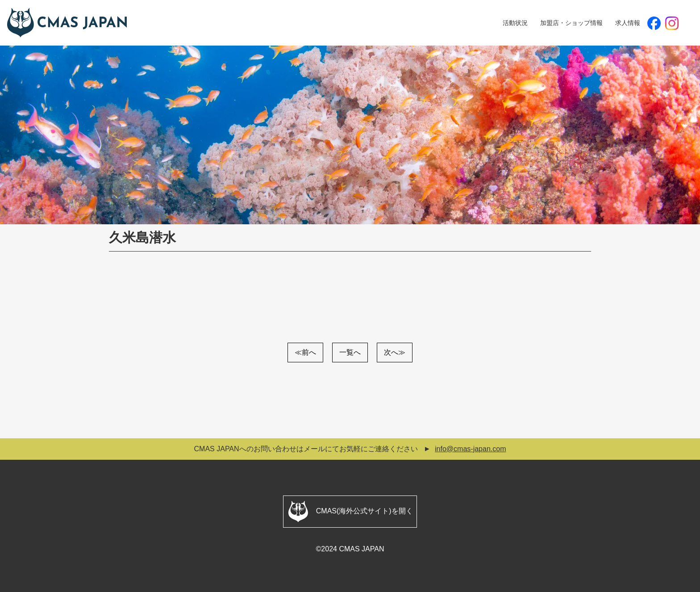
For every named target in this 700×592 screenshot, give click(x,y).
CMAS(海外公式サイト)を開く (350, 512)
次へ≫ (395, 352)
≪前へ (305, 352)
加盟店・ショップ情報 (571, 23)
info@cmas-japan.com (470, 449)
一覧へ (350, 352)
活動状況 (515, 23)
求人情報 (628, 23)
